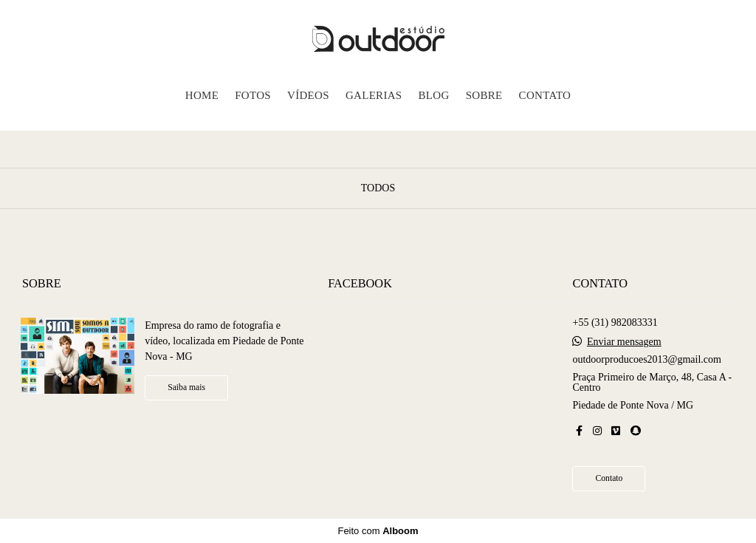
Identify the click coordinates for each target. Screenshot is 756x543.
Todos (378, 188)
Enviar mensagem (624, 342)
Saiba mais (186, 387)
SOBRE (484, 95)
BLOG (434, 95)
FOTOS (253, 95)
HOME (202, 95)
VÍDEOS (308, 95)
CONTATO (545, 95)
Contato (609, 478)
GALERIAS (374, 95)
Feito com (378, 531)
